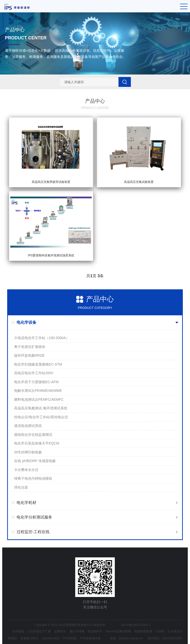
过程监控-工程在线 (33, 532)
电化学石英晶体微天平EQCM (37, 443)
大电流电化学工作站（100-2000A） (42, 338)
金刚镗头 (60, 631)
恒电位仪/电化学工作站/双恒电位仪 (41, 417)
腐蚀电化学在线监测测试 (33, 435)
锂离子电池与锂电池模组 (33, 478)
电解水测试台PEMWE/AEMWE (38, 391)
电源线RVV (95, 631)
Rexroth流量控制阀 (119, 631)
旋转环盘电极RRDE (29, 355)
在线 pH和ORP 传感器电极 (35, 461)
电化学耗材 (26, 503)
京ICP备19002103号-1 (136, 625)
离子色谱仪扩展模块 (30, 347)
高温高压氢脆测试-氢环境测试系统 (41, 408)
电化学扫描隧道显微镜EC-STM (38, 364)
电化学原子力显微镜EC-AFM (36, 382)
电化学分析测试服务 (34, 517)
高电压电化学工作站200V (34, 373)
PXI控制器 (70, 638)
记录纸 (160, 631)
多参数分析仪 (29, 638)
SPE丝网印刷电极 (28, 452)
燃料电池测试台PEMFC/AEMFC (39, 399)
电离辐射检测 (143, 631)
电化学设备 (26, 322)
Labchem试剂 (51, 638)
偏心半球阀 (77, 631)
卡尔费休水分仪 (26, 470)
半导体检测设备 (90, 638)
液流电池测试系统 (28, 426)
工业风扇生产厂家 (39, 631)
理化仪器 (21, 487)
